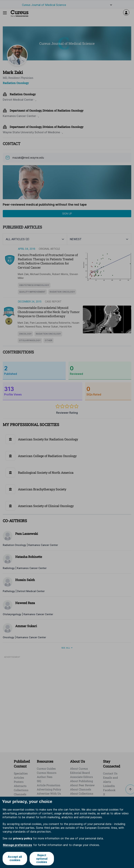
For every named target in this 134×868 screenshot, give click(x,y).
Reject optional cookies (42, 858)
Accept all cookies (15, 859)
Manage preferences (17, 845)
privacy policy (23, 838)
